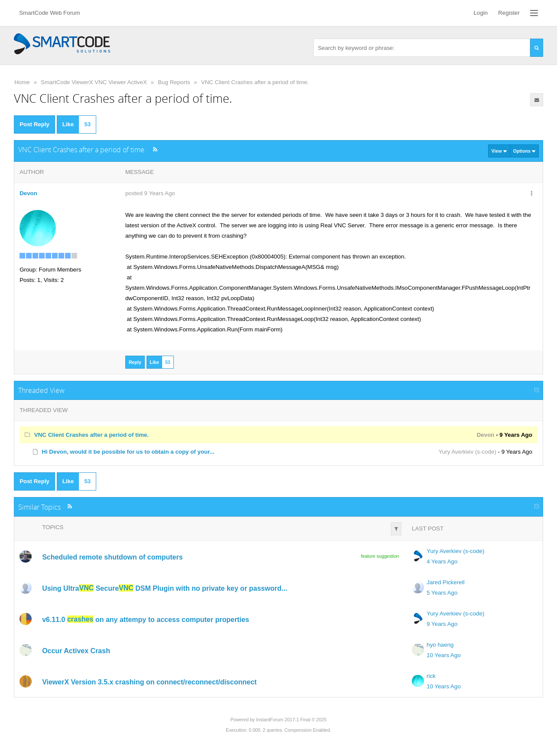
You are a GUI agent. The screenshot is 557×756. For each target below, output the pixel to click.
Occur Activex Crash (76, 650)
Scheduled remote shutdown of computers (112, 557)
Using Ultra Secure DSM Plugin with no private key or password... (164, 588)
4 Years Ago (442, 561)
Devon (28, 193)
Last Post (428, 529)
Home (22, 82)
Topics (53, 527)
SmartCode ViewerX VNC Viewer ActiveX (94, 82)
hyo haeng (440, 645)
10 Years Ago (444, 655)
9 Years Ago (442, 624)
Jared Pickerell (445, 582)
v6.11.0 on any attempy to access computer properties (146, 619)
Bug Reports (174, 82)
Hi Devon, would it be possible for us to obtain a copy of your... (128, 452)
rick (431, 676)
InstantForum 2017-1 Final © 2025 (291, 720)
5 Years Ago (442, 593)
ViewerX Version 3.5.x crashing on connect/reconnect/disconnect (149, 682)
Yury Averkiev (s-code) (467, 452)
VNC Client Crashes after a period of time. (255, 82)
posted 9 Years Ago (150, 193)
